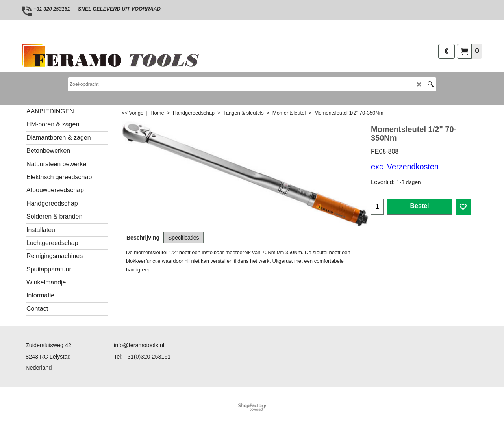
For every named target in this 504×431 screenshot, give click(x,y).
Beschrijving (143, 238)
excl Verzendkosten (405, 167)
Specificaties (184, 238)
